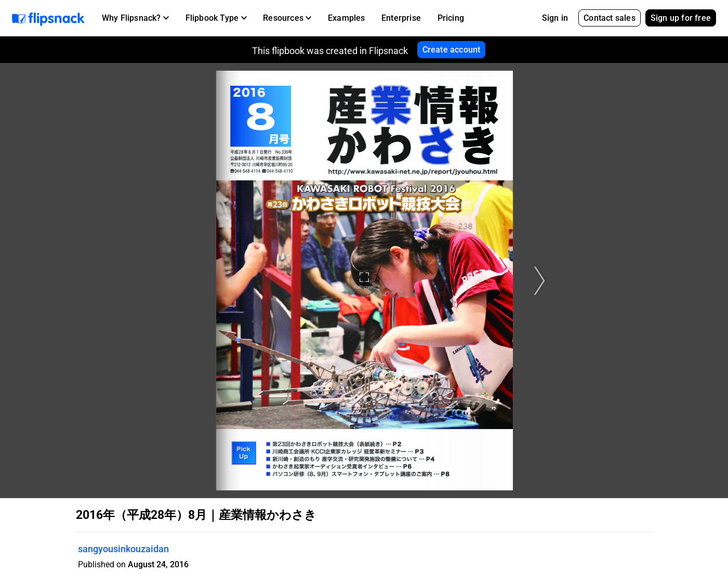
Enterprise (401, 18)
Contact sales (610, 18)
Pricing (451, 18)
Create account (452, 50)
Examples (347, 18)
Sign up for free (681, 18)
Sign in (555, 18)
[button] (135, 18)
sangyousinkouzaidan (123, 549)
